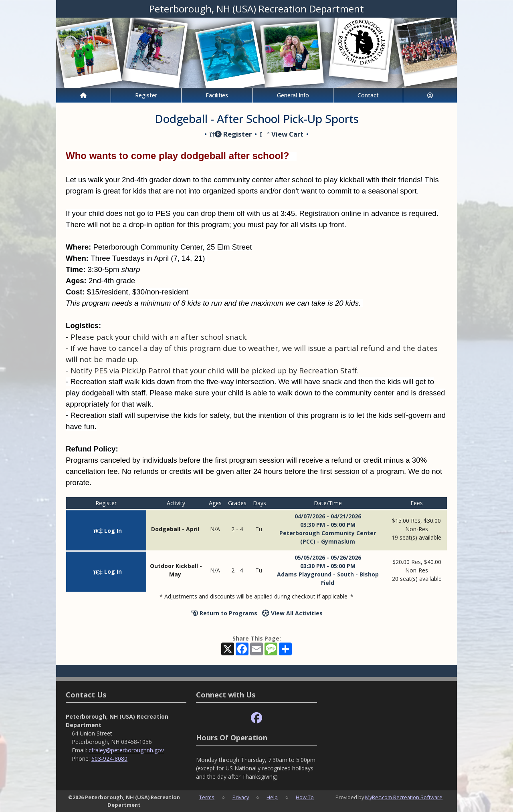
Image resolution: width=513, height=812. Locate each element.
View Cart (281, 134)
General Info (293, 95)
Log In (108, 531)
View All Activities (292, 613)
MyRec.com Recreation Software (404, 797)
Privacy (241, 797)
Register (146, 95)
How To (305, 797)
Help (272, 797)
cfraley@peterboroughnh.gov (126, 750)
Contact (368, 95)
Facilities (217, 95)
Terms (207, 797)
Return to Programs (224, 613)
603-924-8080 (109, 759)
